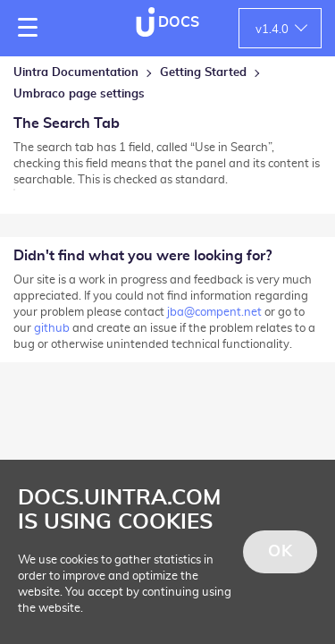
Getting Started (203, 73)
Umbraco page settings (79, 94)
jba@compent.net (214, 313)
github (52, 329)
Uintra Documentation (76, 73)
